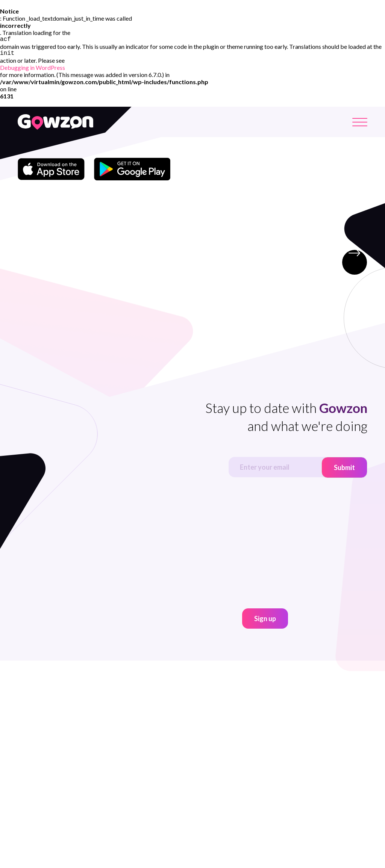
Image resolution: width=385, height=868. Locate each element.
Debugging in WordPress (33, 70)
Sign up (265, 621)
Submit (344, 470)
